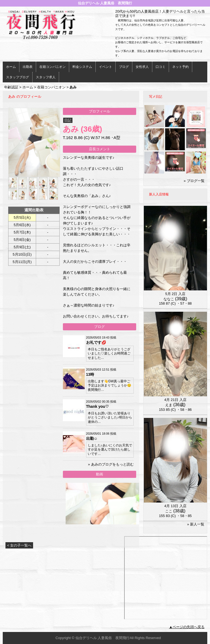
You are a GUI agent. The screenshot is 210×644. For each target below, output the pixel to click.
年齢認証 (11, 87)
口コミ (161, 67)
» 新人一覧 (196, 524)
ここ (169, 511)
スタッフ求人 (46, 77)
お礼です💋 (96, 342)
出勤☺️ (92, 438)
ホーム (11, 67)
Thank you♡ (97, 406)
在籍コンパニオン (52, 67)
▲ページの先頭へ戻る (187, 627)
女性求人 (142, 67)
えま (169, 405)
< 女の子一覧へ (19, 545)
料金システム (82, 67)
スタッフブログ (17, 77)
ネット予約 (180, 67)
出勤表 (28, 67)
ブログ (124, 67)
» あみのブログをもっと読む (111, 464)
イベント (106, 67)
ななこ (169, 299)
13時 (90, 374)
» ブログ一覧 (194, 181)
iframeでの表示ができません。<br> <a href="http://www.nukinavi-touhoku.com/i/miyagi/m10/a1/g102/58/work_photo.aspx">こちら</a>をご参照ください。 (166, 578)
